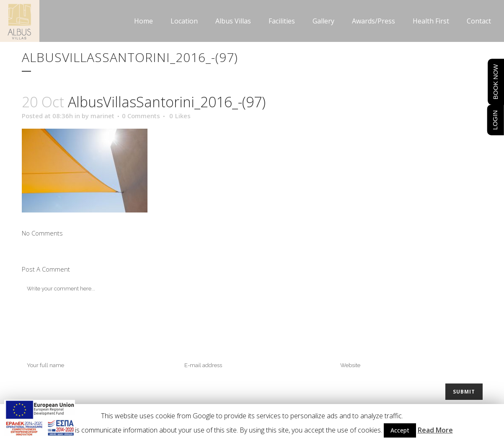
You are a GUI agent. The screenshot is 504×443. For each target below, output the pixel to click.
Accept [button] (400, 430)
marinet (102, 116)
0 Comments (141, 116)
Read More (435, 430)
